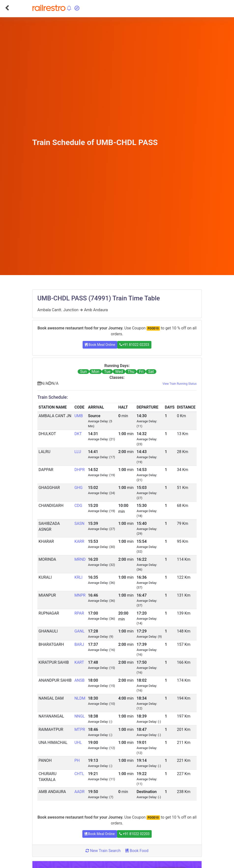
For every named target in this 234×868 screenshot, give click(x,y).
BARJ (79, 644)
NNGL (80, 716)
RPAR (79, 613)
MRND (80, 559)
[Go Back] (7, 8)
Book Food (137, 851)
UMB (79, 416)
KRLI (79, 577)
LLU (78, 452)
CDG (78, 506)
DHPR (80, 470)
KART (79, 662)
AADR (80, 792)
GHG (79, 488)
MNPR (80, 595)
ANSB (80, 680)
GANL (80, 631)
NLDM (80, 698)
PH (77, 760)
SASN (80, 523)
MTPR (80, 729)
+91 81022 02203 (134, 345)
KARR (79, 541)
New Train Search (103, 851)
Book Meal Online (100, 345)
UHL (78, 743)
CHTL (79, 774)
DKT (78, 434)
